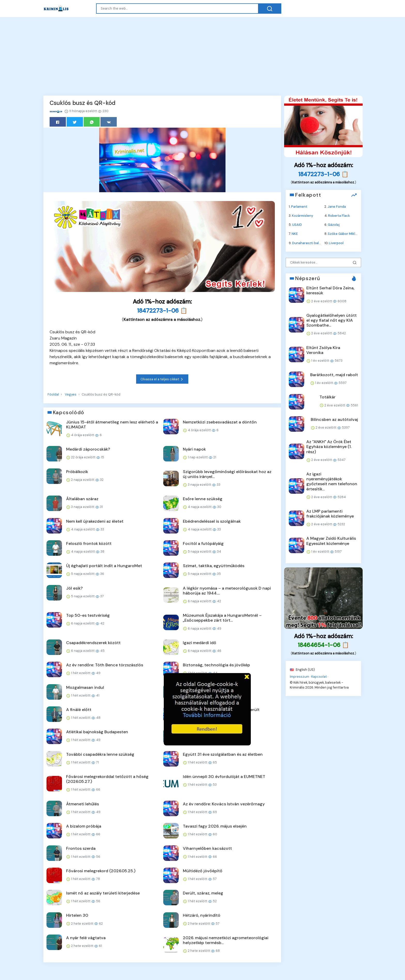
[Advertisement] (202, 57)
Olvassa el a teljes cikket (162, 379)
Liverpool (336, 243)
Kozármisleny (302, 216)
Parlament (299, 206)
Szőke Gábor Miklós (343, 234)
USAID (297, 225)
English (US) (302, 669)
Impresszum (299, 676)
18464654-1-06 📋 (324, 645)
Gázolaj (334, 225)
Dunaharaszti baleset (309, 243)
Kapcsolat (319, 676)
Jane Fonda (337, 206)
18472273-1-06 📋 (162, 311)
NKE (295, 234)
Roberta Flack (339, 216)
